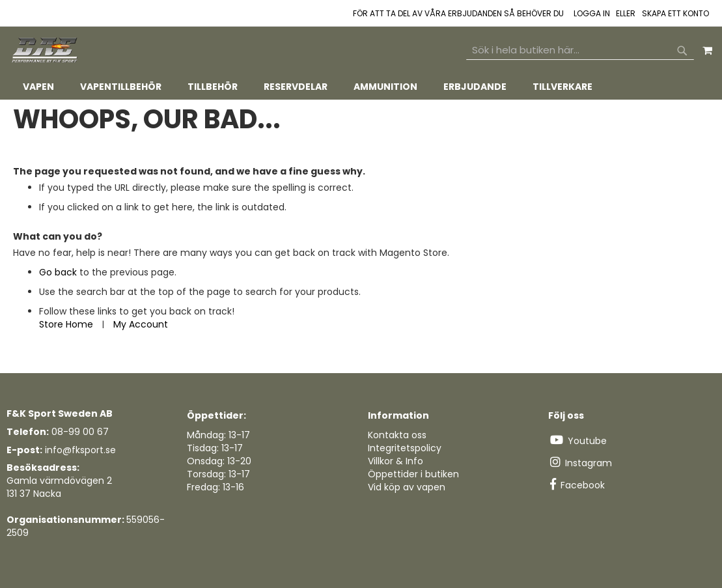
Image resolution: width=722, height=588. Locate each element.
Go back (58, 272)
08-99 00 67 (80, 432)
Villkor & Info (396, 461)
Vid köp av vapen (407, 487)
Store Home (66, 324)
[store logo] (46, 50)
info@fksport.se (80, 450)
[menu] (361, 87)
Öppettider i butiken (413, 474)
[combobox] (580, 50)
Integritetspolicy (405, 448)
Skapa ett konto (675, 14)
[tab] (361, 87)
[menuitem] (38, 87)
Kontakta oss (397, 435)
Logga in (592, 14)
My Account (141, 324)
